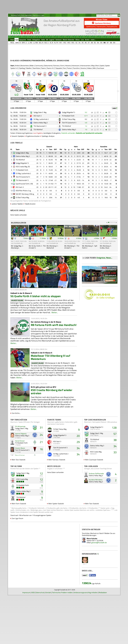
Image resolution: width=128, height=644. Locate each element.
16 (41, 468)
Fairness (56, 84)
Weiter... (55, 331)
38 (115, 459)
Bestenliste (25, 84)
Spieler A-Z (14, 87)
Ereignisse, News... (104, 277)
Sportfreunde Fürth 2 (23, 203)
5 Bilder (114, 257)
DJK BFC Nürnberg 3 (23, 213)
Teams (43, 87)
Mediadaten (103, 641)
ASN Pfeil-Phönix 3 (22, 209)
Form (62, 84)
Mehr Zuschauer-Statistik (94, 479)
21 (41, 461)
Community (39, 84)
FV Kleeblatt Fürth (68, 135)
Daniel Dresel (20, 460)
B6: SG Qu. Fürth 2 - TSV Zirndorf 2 (37, 266)
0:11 (86, 135)
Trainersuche (101, 26)
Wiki (94, 87)
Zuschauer (101, 87)
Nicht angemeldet (26, 15)
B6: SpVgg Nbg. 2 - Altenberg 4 (17, 266)
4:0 (86, 142)
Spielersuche (91, 26)
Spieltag (22, 87)
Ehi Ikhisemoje (20, 445)
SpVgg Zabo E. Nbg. (40, 131)
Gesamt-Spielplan (18, 155)
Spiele (102, 84)
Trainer (69, 87)
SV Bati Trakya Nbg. (69, 138)
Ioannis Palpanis (21, 453)
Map (93, 84)
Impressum (26, 641)
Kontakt (48, 641)
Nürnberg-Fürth (16, 15)
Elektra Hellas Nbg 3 (41, 142)
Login (43, 15)
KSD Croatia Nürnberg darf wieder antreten (52, 411)
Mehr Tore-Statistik (18, 479)
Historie (68, 84)
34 (78, 467)
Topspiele (59, 87)
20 (78, 455)
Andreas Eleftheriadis (96, 492)
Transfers (76, 87)
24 (41, 454)
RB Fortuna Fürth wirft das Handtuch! (54, 344)
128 (114, 447)
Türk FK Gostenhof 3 (69, 142)
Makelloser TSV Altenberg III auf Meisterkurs (51, 376)
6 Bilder (79, 257)
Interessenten (85, 84)
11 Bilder (43, 257)
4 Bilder (97, 257)
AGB (33, 641)
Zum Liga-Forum (17, 537)
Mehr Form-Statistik (19, 522)
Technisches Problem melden (62, 641)
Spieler (107, 84)
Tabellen (29, 87)
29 (78, 461)
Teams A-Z (51, 87)
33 (115, 471)
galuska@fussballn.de (99, 561)
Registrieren (36, 15)
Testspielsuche (112, 26)
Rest (97, 84)
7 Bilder (26, 257)
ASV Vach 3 (38, 135)
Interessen (75, 84)
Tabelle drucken (30, 223)
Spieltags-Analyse (48, 155)
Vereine (83, 87)
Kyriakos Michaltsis (96, 499)
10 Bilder (61, 257)
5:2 (86, 131)
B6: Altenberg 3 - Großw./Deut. (106, 266)
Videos (89, 87)
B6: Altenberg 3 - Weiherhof (53, 266)
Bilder (32, 84)
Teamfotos (36, 87)
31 (41, 446)
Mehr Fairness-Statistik (57, 479)
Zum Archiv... (16, 432)
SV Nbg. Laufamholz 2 (41, 138)
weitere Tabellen (17, 223)
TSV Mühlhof (66, 145)
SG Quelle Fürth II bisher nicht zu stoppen (36, 315)
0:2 (86, 138)
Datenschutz (40, 641)
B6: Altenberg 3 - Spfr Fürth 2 (90, 266)
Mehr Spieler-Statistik (56, 522)
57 (115, 453)
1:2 (86, 145)
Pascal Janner (20, 474)
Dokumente (48, 84)
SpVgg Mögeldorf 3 (69, 131)
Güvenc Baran (20, 467)
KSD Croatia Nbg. (22, 185)
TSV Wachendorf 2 (40, 145)
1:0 (86, 148)
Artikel (17, 84)
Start (12, 84)
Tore (64, 87)
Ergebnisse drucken (33, 155)
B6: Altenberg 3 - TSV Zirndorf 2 (72, 266)
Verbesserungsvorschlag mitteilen (86, 641)
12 (41, 492)
